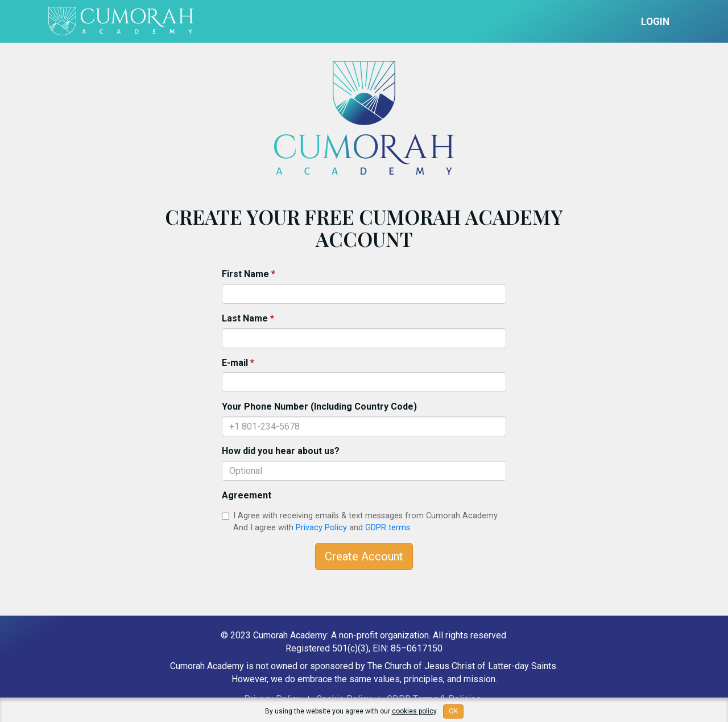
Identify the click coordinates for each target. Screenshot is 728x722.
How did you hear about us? (281, 451)
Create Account (364, 556)
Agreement (247, 495)
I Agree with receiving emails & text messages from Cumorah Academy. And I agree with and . (360, 522)
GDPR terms (388, 528)
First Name (249, 274)
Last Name (248, 318)
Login (655, 22)
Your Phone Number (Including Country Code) (319, 407)
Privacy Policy (321, 528)
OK (453, 711)
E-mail (238, 363)
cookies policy (414, 711)
